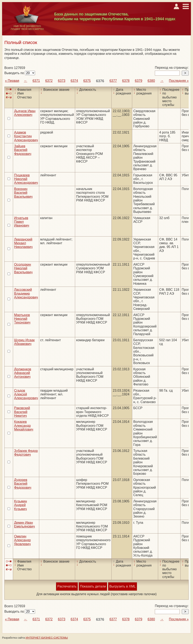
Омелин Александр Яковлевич (22, 540)
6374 (74, 81)
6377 (113, 81)
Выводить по (15, 73)
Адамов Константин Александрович (26, 136)
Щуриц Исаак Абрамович (24, 342)
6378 (126, 81)
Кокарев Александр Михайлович (24, 426)
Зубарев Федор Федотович (26, 453)
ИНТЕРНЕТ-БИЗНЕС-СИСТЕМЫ (47, 638)
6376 (100, 81)
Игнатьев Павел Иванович (22, 222)
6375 (87, 81)
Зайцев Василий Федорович (23, 150)
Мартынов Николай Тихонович (22, 319)
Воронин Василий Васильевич (23, 193)
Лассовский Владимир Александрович (26, 293)
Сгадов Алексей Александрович (26, 394)
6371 (36, 81)
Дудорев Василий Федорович (23, 484)
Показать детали (93, 586)
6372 (49, 81)
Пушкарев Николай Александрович (26, 179)
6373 (62, 81)
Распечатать (67, 586)
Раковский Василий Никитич (22, 412)
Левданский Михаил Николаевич (23, 243)
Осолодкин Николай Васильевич (23, 268)
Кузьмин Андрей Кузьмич (21, 505)
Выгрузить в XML (123, 586)
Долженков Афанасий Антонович (23, 373)
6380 (151, 81)
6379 (139, 81)
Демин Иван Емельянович (24, 524)
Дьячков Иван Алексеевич (25, 113)
